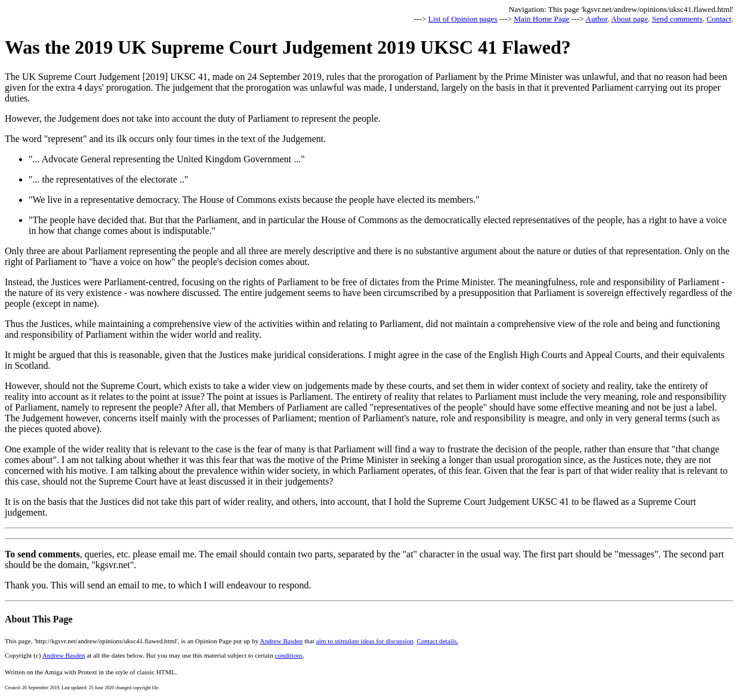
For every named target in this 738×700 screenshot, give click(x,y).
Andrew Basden (282, 641)
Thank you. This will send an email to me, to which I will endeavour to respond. (158, 585)
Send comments (677, 19)
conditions (289, 655)
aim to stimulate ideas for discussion (365, 641)
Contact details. (437, 641)
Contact (719, 19)
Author (596, 19)
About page (629, 19)
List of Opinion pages (463, 19)
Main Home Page (541, 19)
